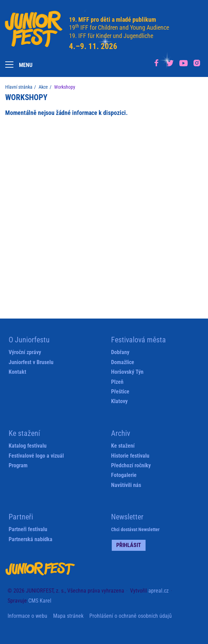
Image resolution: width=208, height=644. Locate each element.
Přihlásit (129, 545)
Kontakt (17, 372)
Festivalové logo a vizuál (36, 456)
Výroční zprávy (25, 352)
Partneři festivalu (28, 529)
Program (18, 465)
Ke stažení (123, 446)
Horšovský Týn (127, 372)
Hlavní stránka (19, 87)
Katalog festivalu (28, 446)
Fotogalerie (124, 475)
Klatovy (119, 401)
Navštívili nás (126, 485)
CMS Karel (40, 601)
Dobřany (120, 352)
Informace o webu (27, 616)
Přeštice (120, 392)
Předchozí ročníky (131, 465)
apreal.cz (159, 591)
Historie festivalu (130, 456)
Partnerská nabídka (31, 539)
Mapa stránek (68, 616)
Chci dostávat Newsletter (135, 529)
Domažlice (123, 362)
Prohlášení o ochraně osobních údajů (131, 616)
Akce (43, 87)
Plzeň (117, 382)
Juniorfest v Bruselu (31, 362)
